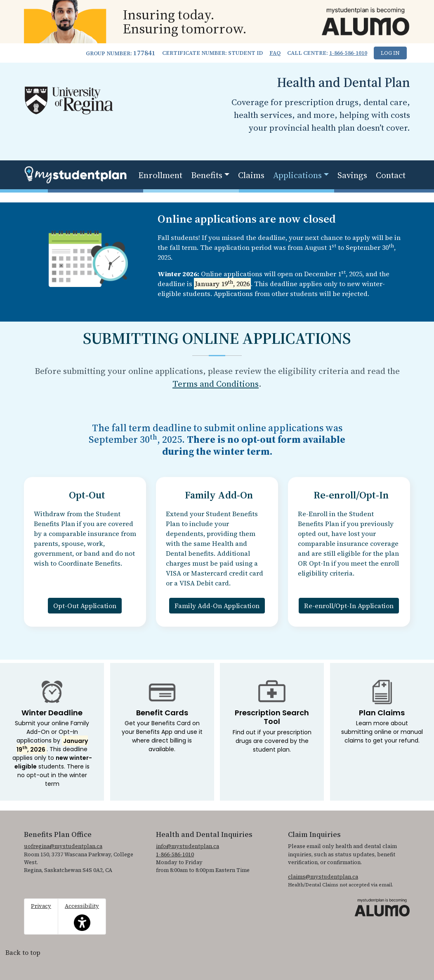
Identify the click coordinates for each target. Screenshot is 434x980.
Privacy (41, 906)
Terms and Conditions (216, 384)
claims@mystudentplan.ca (323, 877)
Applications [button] (297, 175)
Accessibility (82, 917)
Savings (352, 175)
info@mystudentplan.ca (188, 846)
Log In (390, 53)
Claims (251, 175)
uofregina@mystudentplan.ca (63, 846)
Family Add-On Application (217, 606)
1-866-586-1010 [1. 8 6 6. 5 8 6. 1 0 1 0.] (348, 53)
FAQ (275, 53)
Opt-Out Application (85, 606)
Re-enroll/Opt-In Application (349, 606)
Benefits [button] (207, 175)
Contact (391, 175)
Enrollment (160, 175)
